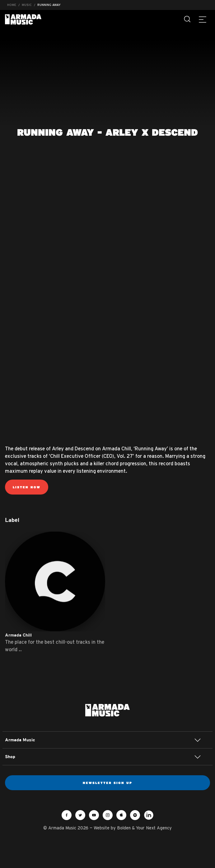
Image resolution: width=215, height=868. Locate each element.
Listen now (27, 487)
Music (27, 5)
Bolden (124, 828)
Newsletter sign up (107, 783)
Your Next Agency (154, 828)
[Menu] (203, 19)
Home (12, 5)
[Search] (188, 19)
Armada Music (23, 19)
